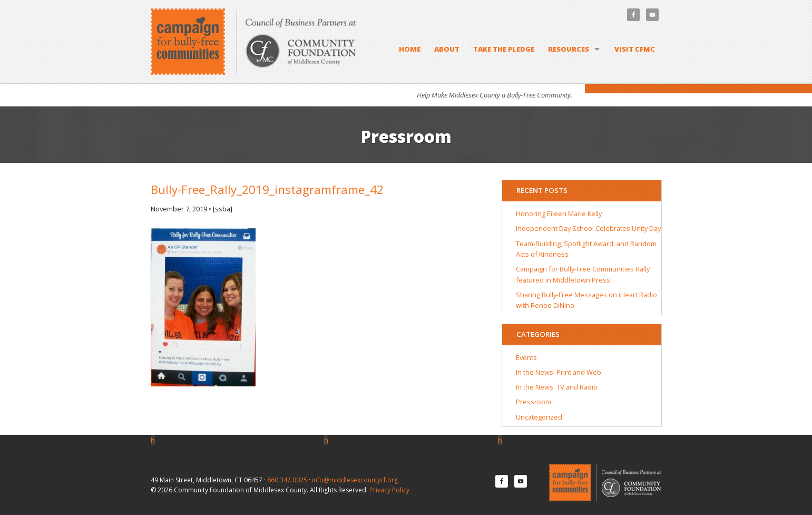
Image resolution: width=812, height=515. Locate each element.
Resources (569, 49)
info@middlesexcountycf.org (355, 480)
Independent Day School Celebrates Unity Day (588, 228)
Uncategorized (539, 417)
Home (410, 49)
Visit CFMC (635, 49)
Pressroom (534, 402)
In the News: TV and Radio (557, 387)
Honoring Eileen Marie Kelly (559, 213)
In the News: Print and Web (559, 372)
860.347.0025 (287, 480)
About (447, 49)
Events (526, 357)
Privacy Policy (389, 490)
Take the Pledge (504, 49)
